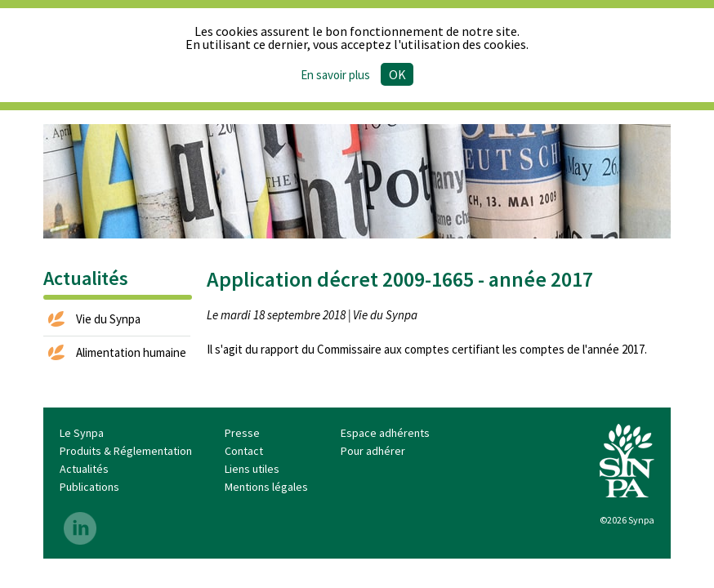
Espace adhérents (385, 433)
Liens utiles (252, 469)
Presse (242, 433)
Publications (89, 487)
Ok (397, 74)
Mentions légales (266, 487)
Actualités (84, 469)
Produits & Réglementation (126, 451)
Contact (244, 451)
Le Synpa (82, 433)
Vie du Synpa (108, 319)
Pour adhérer (373, 451)
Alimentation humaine (131, 352)
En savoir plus (335, 75)
